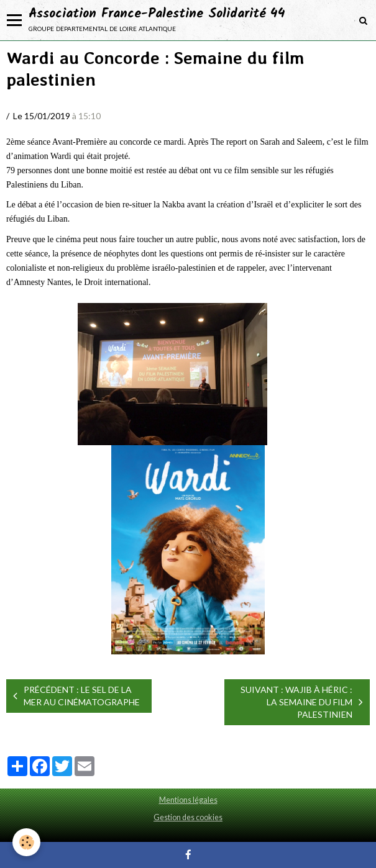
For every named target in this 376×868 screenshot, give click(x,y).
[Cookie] (26, 842)
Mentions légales (188, 800)
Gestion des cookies (188, 817)
